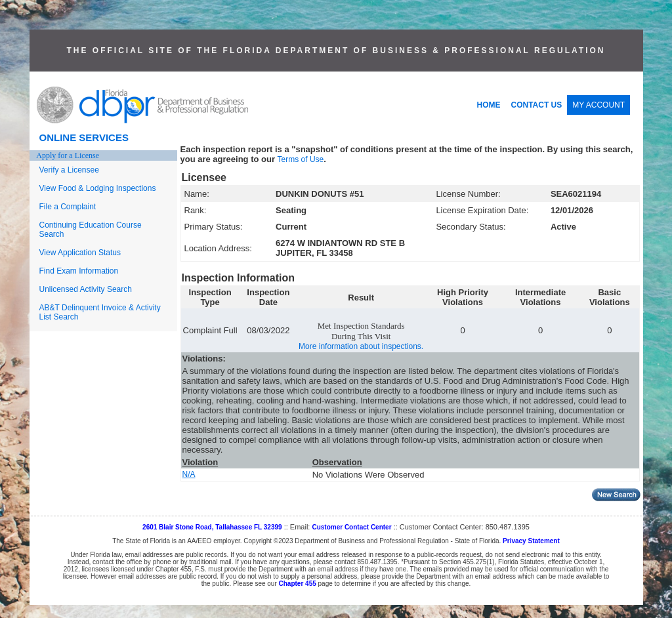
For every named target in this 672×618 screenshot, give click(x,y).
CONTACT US (537, 105)
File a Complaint (68, 207)
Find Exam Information (79, 271)
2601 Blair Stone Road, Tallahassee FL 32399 (212, 527)
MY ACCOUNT (598, 105)
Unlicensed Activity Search (86, 289)
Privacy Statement (531, 541)
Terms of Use (301, 159)
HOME (489, 105)
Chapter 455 (298, 584)
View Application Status (80, 253)
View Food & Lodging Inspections (98, 188)
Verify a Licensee (69, 170)
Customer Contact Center (351, 527)
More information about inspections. (361, 346)
